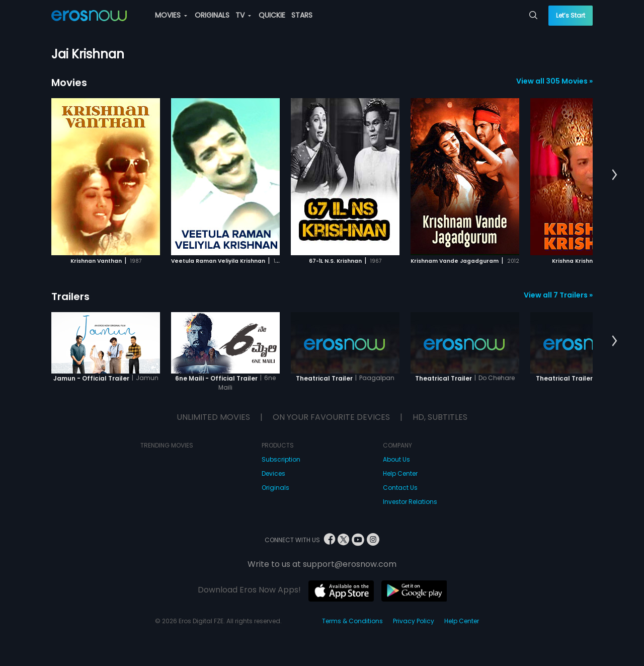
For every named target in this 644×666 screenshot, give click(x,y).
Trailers (70, 297)
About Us (396, 459)
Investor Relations (410, 502)
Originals (275, 488)
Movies (69, 83)
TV (243, 15)
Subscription (281, 459)
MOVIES (171, 15)
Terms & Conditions (352, 621)
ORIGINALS (212, 15)
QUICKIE (272, 15)
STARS (302, 15)
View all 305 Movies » (554, 81)
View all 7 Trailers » (558, 295)
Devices (273, 473)
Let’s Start (571, 15)
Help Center (400, 473)
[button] (615, 175)
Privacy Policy (414, 621)
